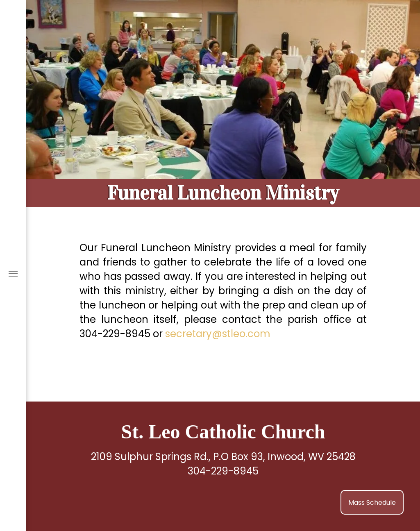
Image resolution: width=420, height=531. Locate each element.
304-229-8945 (223, 471)
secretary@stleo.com (218, 334)
